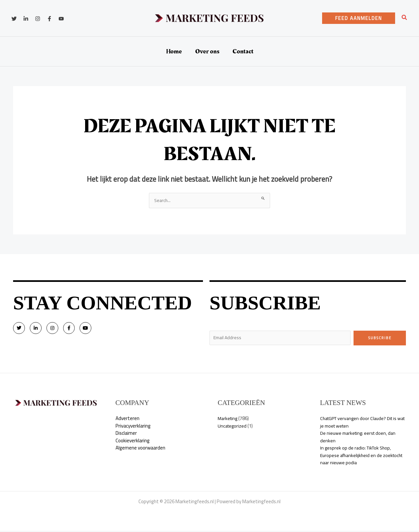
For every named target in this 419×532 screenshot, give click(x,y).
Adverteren (128, 420)
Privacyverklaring (133, 427)
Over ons (207, 51)
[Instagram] (38, 19)
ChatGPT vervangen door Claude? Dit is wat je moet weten (361, 424)
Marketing (228, 420)
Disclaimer (126, 435)
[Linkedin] (26, 19)
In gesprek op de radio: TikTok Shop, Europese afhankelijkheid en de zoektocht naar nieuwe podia (357, 457)
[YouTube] (61, 19)
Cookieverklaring (133, 442)
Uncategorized (233, 427)
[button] (359, 18)
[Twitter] (14, 19)
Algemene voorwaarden (140, 449)
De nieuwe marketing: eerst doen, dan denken (360, 438)
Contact (243, 51)
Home (174, 51)
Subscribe (380, 338)
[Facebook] (49, 19)
